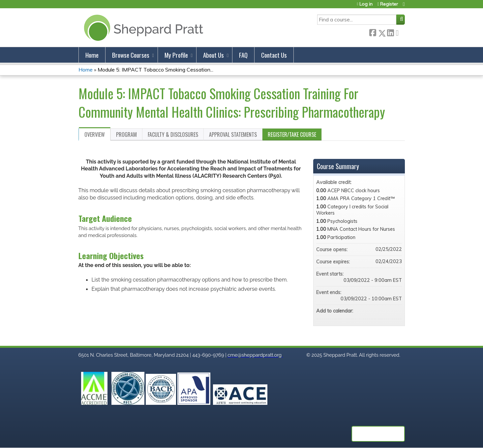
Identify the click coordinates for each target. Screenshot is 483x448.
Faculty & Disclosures (173, 134)
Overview (95, 134)
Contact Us (274, 55)
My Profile (176, 55)
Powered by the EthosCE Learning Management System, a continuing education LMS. (378, 434)
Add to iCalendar (388, 311)
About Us (213, 55)
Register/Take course (292, 134)
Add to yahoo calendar (379, 311)
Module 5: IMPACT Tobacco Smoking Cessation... (155, 70)
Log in (366, 4)
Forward (399, 32)
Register (389, 4)
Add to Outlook (397, 311)
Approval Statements (233, 134)
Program (126, 134)
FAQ (243, 55)
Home (92, 55)
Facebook (373, 32)
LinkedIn (390, 32)
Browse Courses (131, 55)
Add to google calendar (371, 311)
